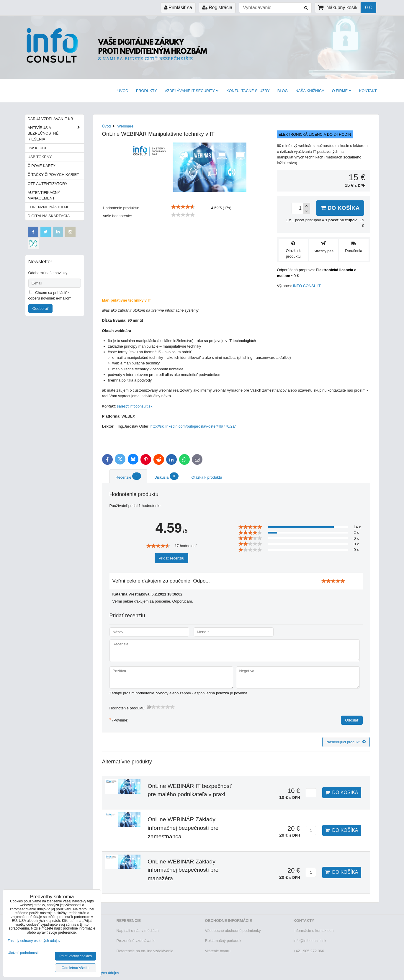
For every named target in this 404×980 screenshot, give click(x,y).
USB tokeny (40, 157)
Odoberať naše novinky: (48, 273)
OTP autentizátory (48, 184)
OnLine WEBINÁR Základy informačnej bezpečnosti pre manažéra (183, 870)
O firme (342, 91)
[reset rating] (149, 707)
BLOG (283, 91)
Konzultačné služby (248, 91)
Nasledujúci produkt (346, 742)
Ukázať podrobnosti (23, 953)
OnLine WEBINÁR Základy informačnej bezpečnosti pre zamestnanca (183, 828)
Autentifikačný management (44, 195)
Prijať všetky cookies (76, 956)
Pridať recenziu (172, 558)
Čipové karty (42, 166)
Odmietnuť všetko (76, 968)
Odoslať (352, 720)
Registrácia (217, 8)
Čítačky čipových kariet (53, 175)
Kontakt (368, 91)
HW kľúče (38, 148)
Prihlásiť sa (178, 8)
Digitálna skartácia (49, 216)
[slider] (183, 207)
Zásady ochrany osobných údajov (34, 941)
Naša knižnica (310, 91)
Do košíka (340, 208)
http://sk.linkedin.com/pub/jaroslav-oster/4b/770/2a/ (193, 426)
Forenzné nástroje (49, 207)
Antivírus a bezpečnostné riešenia (56, 133)
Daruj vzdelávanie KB (50, 119)
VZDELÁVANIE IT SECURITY (192, 91)
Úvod (123, 91)
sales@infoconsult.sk (135, 406)
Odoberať (41, 309)
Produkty (147, 91)
